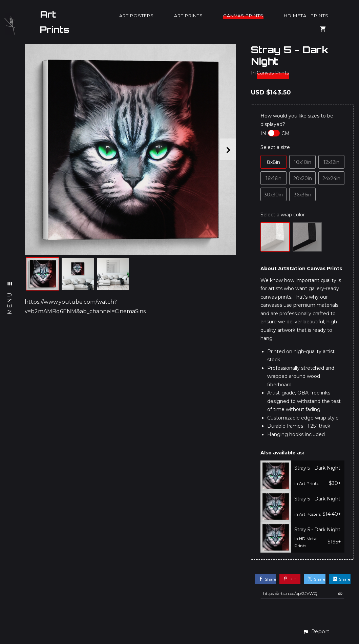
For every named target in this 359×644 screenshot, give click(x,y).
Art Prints (55, 22)
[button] (316, 632)
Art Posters (136, 16)
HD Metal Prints (306, 16)
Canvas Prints (243, 16)
